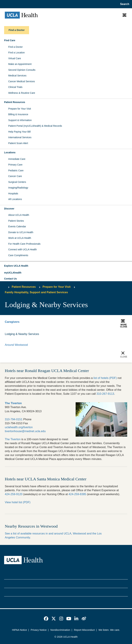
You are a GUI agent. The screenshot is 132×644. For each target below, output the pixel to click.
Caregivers (12, 322)
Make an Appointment (20, 64)
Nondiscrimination (60, 630)
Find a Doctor (15, 47)
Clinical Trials (15, 87)
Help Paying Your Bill (19, 132)
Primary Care (15, 165)
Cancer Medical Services (22, 81)
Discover (9, 209)
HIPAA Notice (20, 630)
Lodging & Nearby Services (22, 334)
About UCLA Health (19, 215)
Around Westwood (16, 345)
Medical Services (17, 76)
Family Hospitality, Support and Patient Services (36, 292)
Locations (10, 152)
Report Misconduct (84, 630)
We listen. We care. (109, 630)
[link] (46, 619)
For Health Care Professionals (24, 244)
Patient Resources (15, 102)
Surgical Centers (17, 182)
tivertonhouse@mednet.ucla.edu (25, 431)
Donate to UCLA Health (21, 232)
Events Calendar (17, 226)
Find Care (10, 40)
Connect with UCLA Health (23, 249)
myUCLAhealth (13, 273)
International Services (20, 137)
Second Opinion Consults (22, 70)
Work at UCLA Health (20, 238)
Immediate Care (17, 159)
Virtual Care (15, 58)
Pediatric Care (16, 170)
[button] (66, 266)
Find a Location (16, 53)
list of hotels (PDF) (105, 378)
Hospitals (13, 193)
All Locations (15, 199)
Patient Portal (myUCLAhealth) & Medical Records (35, 126)
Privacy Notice (39, 630)
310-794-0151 (14, 419)
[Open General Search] (124, 4)
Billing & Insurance (18, 114)
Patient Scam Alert (18, 143)
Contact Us (10, 279)
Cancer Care (15, 176)
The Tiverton (13, 439)
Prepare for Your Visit (20, 109)
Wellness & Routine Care (22, 93)
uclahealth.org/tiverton (19, 427)
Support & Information (20, 120)
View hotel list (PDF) (18, 502)
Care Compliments (18, 255)
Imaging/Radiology (18, 188)
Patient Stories (16, 221)
